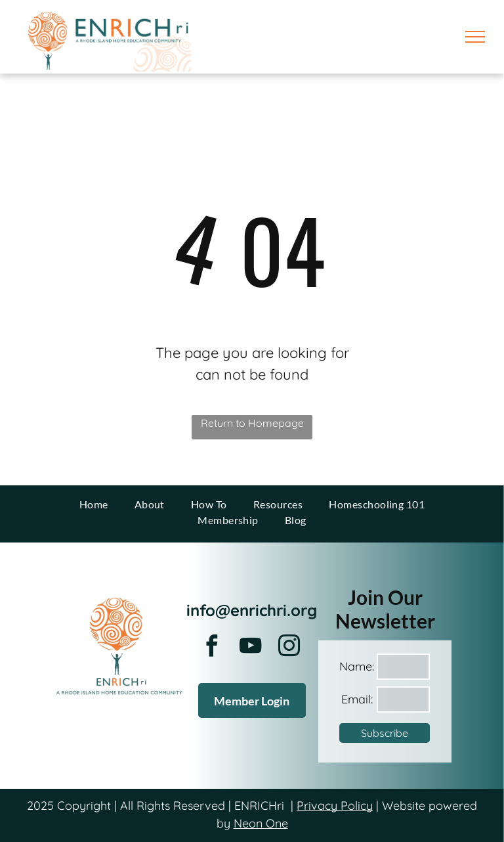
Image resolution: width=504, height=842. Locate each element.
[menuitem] (94, 504)
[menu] (475, 37)
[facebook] (212, 648)
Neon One (261, 823)
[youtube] (251, 648)
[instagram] (289, 648)
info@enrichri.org (252, 610)
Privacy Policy (335, 806)
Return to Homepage (252, 423)
